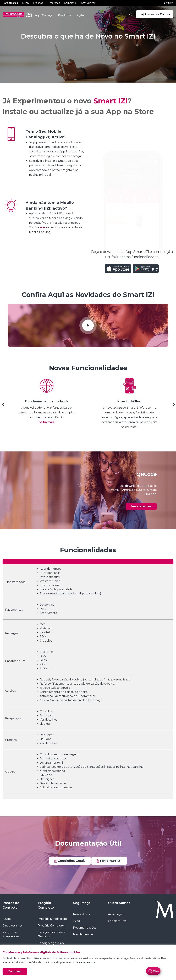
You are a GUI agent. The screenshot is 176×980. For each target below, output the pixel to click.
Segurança (82, 903)
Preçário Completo (46, 905)
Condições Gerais (70, 861)
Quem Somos (119, 903)
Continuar (15, 971)
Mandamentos (83, 934)
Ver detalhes (141, 506)
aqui (43, 227)
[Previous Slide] (3, 406)
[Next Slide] (173, 406)
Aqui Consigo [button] (44, 15)
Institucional (88, 3)
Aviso (76, 921)
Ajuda (7, 919)
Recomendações (85, 928)
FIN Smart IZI (109, 861)
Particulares (10, 3)
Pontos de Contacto (11, 905)
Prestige (38, 3)
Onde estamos (13, 926)
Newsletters (81, 914)
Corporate (70, 3)
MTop (26, 3)
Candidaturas (117, 921)
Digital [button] (80, 15)
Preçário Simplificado (52, 919)
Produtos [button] (65, 15)
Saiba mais (46, 422)
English (169, 3)
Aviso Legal (116, 914)
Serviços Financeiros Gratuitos (52, 934)
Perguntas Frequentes (11, 934)
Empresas (54, 3)
